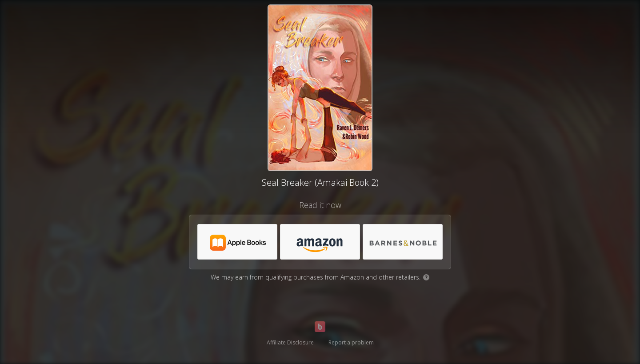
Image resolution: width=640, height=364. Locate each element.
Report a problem (351, 342)
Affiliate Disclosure (290, 342)
